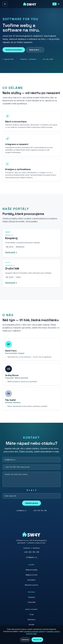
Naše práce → (35, 50)
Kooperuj (32, 597)
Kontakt (31, 625)
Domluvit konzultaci (14, 50)
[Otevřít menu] (5, 4)
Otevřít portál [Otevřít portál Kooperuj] (12, 256)
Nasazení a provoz (32, 585)
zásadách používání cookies (34, 631)
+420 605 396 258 (31, 552)
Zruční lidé (32, 602)
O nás (32, 614)
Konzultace (31, 580)
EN (59, 4)
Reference (31, 620)
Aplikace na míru (31, 575)
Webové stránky (31, 570)
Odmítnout (25, 640)
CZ (54, 4)
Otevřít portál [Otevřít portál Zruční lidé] (12, 286)
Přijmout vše (37, 640)
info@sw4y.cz (31, 557)
